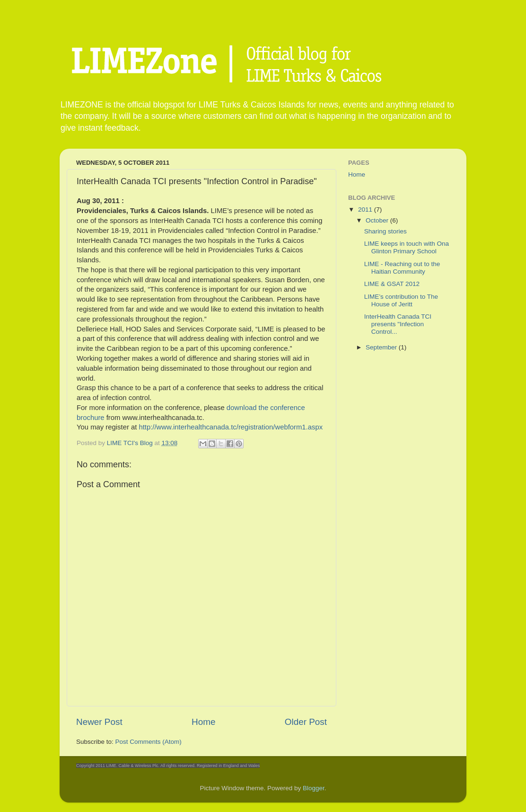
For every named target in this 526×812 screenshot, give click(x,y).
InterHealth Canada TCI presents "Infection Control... (398, 324)
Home (203, 722)
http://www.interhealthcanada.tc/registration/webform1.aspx (231, 427)
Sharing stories (386, 231)
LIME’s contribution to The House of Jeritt (401, 300)
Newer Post (99, 722)
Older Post (306, 722)
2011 (366, 210)
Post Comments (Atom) (149, 742)
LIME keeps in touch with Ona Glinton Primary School (407, 247)
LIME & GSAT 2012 (392, 284)
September (382, 347)
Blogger (314, 788)
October (378, 220)
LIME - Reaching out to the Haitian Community (402, 268)
